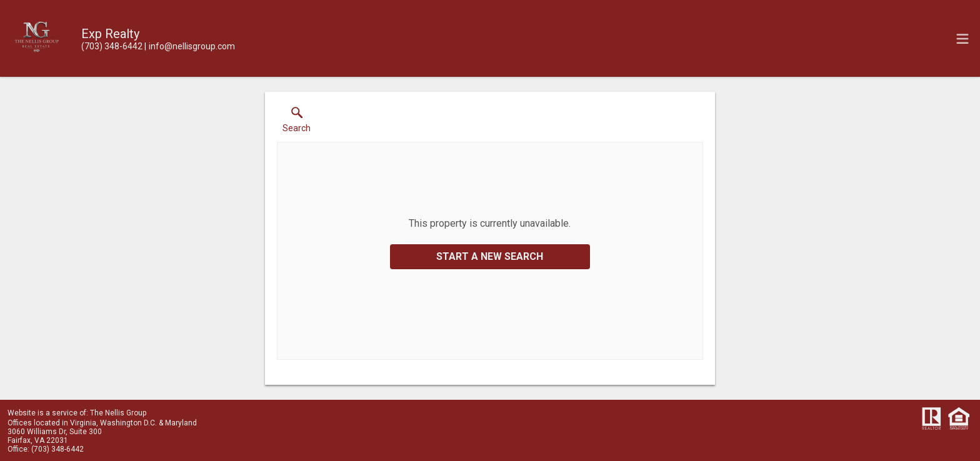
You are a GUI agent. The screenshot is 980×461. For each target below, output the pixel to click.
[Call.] (112, 46)
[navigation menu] (962, 39)
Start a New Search (490, 256)
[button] (297, 122)
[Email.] (190, 46)
